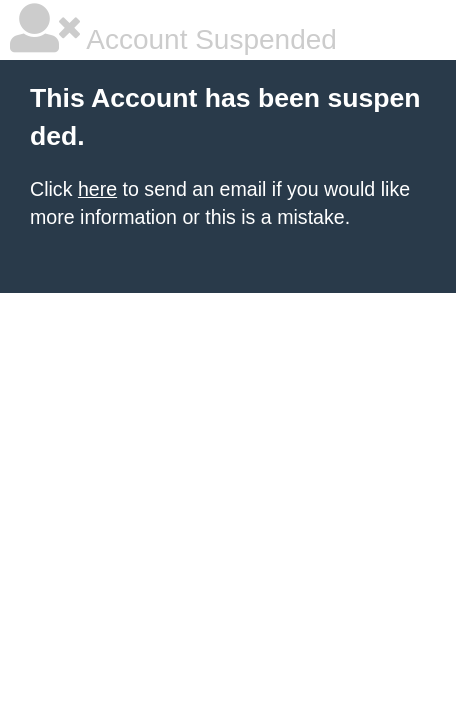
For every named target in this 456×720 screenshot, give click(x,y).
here (97, 189)
